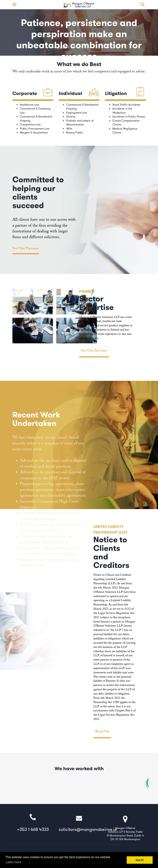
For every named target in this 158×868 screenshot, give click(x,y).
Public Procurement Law (35, 129)
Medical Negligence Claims (125, 131)
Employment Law (77, 113)
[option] (79, 323)
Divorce (71, 117)
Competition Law (30, 125)
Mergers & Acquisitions (34, 133)
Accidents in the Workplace (122, 111)
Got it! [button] (140, 860)
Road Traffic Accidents (126, 105)
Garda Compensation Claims (126, 123)
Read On (102, 732)
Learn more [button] (14, 862)
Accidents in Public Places (129, 117)
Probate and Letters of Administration (80, 123)
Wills (69, 129)
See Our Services (94, 351)
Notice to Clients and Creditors (111, 553)
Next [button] (145, 325)
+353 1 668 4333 (33, 823)
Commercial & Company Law (35, 111)
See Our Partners (26, 249)
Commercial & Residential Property (36, 118)
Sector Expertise (96, 303)
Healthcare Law (29, 105)
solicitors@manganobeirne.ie (88, 823)
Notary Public (75, 133)
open (13, 5)
